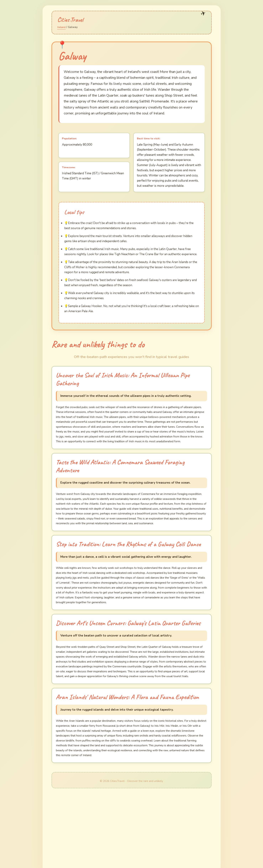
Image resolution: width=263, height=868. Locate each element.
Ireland (62, 27)
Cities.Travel (75, 19)
